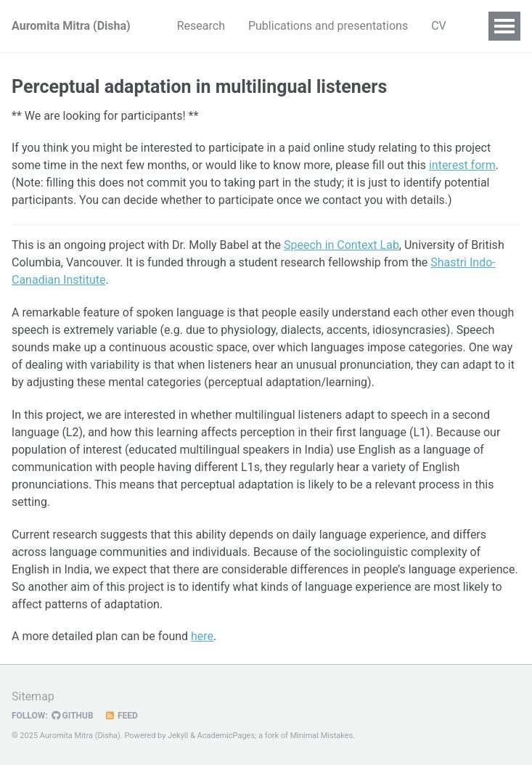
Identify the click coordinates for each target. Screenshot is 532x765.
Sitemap (33, 696)
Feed (121, 716)
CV (439, 26)
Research (201, 26)
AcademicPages (226, 736)
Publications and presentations (328, 26)
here (202, 636)
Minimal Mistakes (322, 736)
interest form (462, 165)
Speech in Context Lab (341, 245)
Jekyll (178, 736)
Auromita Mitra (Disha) (71, 26)
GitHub (73, 716)
